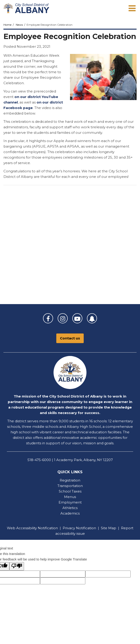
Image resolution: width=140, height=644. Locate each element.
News (19, 25)
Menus (70, 497)
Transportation (70, 486)
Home (7, 25)
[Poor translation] (17, 566)
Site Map (109, 528)
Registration (70, 480)
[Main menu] (132, 8)
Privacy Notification (79, 528)
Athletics (70, 508)
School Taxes (70, 491)
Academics (70, 513)
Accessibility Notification (37, 528)
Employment (70, 502)
